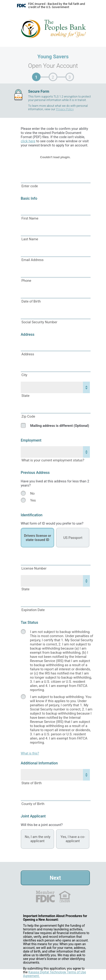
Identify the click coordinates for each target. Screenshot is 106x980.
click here (28, 141)
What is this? (30, 753)
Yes (33, 500)
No (32, 493)
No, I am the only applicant (37, 839)
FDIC (45, 897)
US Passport (73, 538)
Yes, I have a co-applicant (73, 839)
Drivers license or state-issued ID (38, 538)
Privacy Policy (65, 109)
